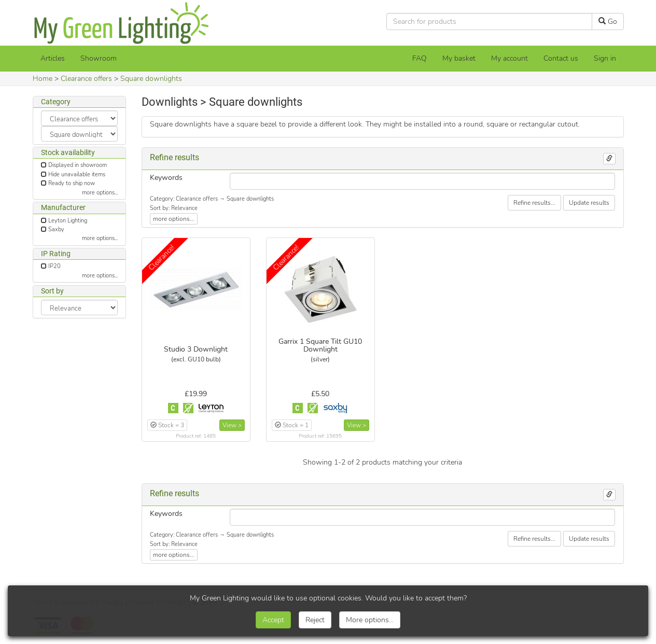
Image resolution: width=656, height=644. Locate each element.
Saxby (56, 229)
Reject (315, 620)
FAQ (420, 58)
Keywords (166, 178)
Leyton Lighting (68, 221)
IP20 (54, 266)
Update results (589, 203)
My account (510, 58)
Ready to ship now (72, 183)
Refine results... (534, 203)
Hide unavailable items (77, 174)
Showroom (99, 58)
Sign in (605, 58)
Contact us (561, 58)
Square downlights (151, 79)
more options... (100, 193)
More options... (370, 620)
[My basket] (459, 59)
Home (43, 79)
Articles (53, 58)
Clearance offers (86, 79)
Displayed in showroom (78, 165)
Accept (273, 620)
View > (232, 425)
